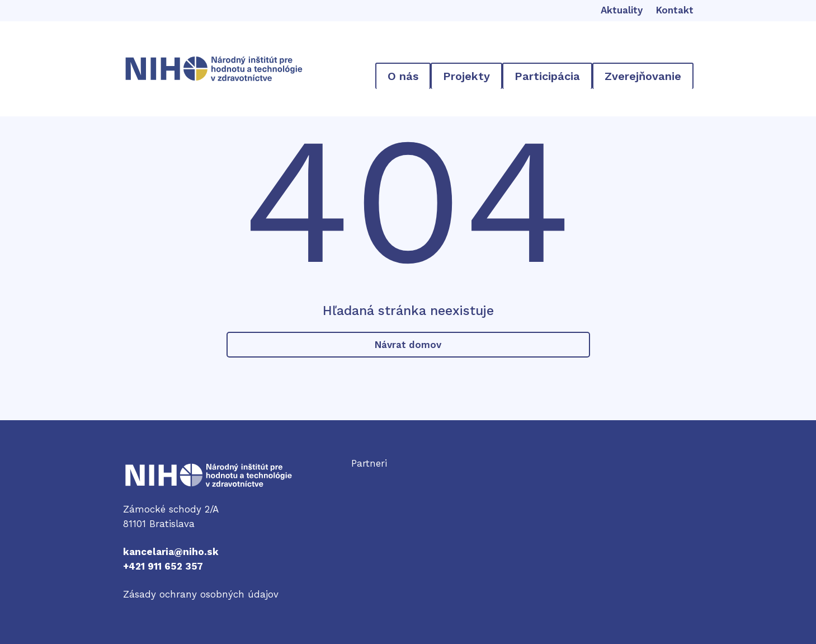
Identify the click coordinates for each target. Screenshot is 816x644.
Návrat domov (408, 345)
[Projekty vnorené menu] (466, 76)
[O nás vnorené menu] (403, 76)
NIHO (135, 469)
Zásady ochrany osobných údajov (201, 594)
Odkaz (366, 478)
